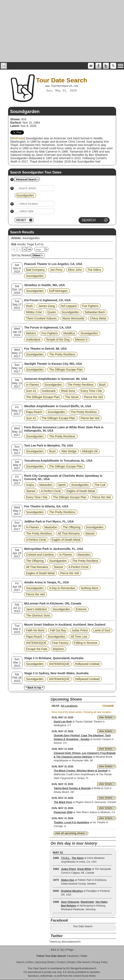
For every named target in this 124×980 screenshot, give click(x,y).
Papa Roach (34, 412)
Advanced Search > (27, 179)
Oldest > (38, 255)
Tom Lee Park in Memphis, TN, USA (48, 445)
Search (20, 962)
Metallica (69, 333)
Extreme (81, 609)
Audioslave (33, 340)
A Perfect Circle (51, 491)
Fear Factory (60, 643)
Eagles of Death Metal (81, 491)
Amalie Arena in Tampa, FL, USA (47, 582)
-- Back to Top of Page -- (62, 950)
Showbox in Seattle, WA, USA (44, 285)
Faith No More (35, 630)
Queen (52, 312)
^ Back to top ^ (34, 688)
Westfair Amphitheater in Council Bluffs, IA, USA (58, 406)
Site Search (84, 962)
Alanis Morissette (73, 318)
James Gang (47, 306)
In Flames (32, 385)
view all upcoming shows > (71, 833)
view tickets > (107, 717)
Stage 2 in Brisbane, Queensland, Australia (54, 658)
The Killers (94, 270)
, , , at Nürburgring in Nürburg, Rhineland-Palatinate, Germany (84, 906)
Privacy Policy (100, 962)
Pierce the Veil (93, 397)
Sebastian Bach (95, 312)
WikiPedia (17, 138)
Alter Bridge (69, 451)
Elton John (75, 270)
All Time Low (79, 637)
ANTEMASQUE (36, 643)
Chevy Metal (98, 318)
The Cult (100, 485)
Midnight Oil (90, 451)
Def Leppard (68, 306)
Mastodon (46, 485)
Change (108, 706)
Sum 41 (31, 391)
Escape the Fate (37, 649)
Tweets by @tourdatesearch (65, 942)
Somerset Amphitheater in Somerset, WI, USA (56, 379)
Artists (30, 962)
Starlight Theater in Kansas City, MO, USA (53, 364)
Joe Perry (56, 270)
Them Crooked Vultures (41, 318)
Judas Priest (80, 630)
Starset (31, 491)
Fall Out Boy (58, 630)
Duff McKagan (58, 291)
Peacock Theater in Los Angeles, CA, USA (53, 264)
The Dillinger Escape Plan (66, 370)
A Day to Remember (62, 588)
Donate (71, 962)
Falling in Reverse (86, 643)
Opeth (62, 485)
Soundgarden (31, 238)
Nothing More (90, 588)
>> (30, 249)
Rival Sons (68, 391)
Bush (102, 385)
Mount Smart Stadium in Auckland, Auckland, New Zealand (65, 625)
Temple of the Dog (58, 340)
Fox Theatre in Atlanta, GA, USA (46, 506)
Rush (29, 306)
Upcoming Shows (45, 962)
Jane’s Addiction (36, 609)
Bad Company (35, 270)
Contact (61, 962)
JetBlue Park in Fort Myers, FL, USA (49, 521)
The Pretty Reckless (62, 354)
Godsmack (49, 391)
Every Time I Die (91, 391)
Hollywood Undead (87, 664)
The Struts (72, 397)
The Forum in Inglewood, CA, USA (48, 327)
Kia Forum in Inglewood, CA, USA (47, 300)
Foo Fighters (90, 306)
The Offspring (72, 527)
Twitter (84, 956)
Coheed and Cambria (40, 555)
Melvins (31, 333)
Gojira (30, 485)
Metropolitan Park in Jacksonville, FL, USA (54, 549)
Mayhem (58, 649)
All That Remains (69, 533)
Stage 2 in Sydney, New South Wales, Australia (56, 673)
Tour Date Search (83, 926)
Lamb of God (102, 630)
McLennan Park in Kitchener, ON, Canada (53, 603)
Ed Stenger (73, 968)
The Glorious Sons (38, 615)
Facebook (73, 956)
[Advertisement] (62, 31)
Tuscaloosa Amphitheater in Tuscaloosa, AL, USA (58, 461)
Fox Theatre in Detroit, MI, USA (45, 349)
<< (14, 249)
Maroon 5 (81, 340)
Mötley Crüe (34, 312)
